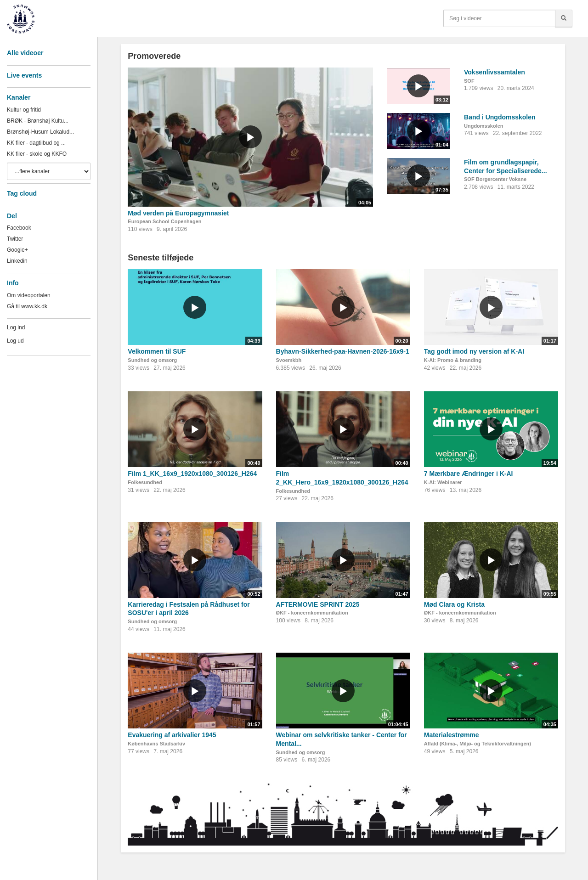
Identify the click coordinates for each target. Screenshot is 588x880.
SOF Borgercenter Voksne (495, 179)
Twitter (15, 239)
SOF (469, 81)
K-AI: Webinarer (443, 482)
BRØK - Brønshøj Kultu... (38, 121)
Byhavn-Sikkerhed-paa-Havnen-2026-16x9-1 (343, 351)
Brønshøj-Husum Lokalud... (40, 132)
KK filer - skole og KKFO (37, 154)
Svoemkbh (289, 360)
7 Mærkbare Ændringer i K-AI (469, 474)
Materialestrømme (452, 735)
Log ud (15, 341)
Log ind (16, 327)
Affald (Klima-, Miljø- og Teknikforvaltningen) (478, 744)
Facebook (19, 228)
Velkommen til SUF (157, 351)
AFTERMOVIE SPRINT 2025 (318, 604)
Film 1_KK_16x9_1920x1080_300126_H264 (192, 474)
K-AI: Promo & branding (453, 360)
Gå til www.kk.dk (27, 306)
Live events (24, 75)
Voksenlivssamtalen (495, 72)
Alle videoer (25, 53)
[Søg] (564, 18)
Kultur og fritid (24, 110)
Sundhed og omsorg (152, 360)
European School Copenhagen (164, 221)
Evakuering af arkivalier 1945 (172, 735)
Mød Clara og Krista (454, 604)
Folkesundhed (145, 482)
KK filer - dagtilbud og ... (36, 143)
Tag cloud (22, 193)
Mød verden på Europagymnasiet (178, 213)
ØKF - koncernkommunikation (312, 613)
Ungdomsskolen (484, 126)
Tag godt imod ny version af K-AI (474, 351)
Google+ (17, 250)
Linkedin (17, 261)
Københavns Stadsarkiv (156, 744)
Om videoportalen (29, 295)
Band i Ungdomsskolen (500, 117)
